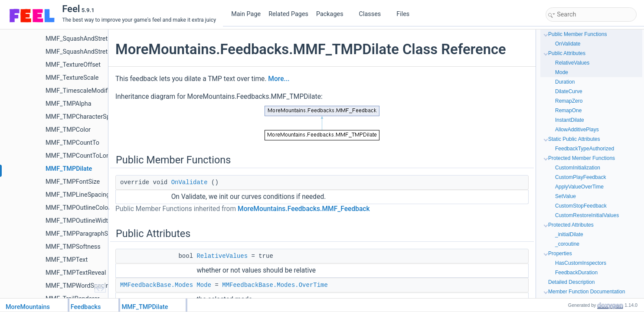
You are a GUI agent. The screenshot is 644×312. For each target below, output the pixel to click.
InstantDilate (570, 120)
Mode (204, 285)
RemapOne (568, 110)
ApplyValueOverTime (579, 187)
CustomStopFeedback (581, 206)
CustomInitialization (578, 168)
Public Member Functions (577, 34)
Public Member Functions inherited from (243, 209)
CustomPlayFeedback (580, 177)
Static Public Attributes (574, 139)
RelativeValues (222, 256)
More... (279, 79)
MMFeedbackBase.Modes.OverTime (275, 285)
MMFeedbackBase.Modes (157, 285)
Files (406, 14)
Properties (560, 253)
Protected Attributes (571, 225)
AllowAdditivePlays (577, 130)
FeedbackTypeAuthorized (585, 149)
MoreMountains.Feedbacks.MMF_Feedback (304, 209)
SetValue (566, 196)
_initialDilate (569, 234)
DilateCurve (569, 91)
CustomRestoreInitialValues (587, 215)
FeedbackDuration (576, 273)
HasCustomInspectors (581, 263)
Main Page (246, 14)
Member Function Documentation (587, 292)
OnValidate (190, 182)
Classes (373, 14)
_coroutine (567, 244)
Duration (565, 82)
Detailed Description (571, 282)
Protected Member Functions (582, 158)
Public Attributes (567, 53)
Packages (333, 14)
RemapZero (569, 101)
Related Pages (288, 14)
